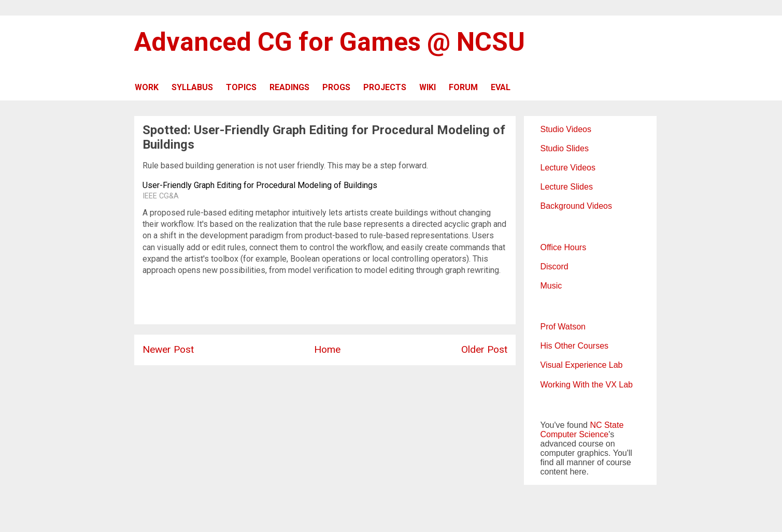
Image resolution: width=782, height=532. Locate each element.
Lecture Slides (567, 187)
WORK (147, 87)
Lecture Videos (568, 168)
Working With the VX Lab (587, 385)
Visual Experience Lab (582, 365)
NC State (607, 425)
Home (327, 349)
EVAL (501, 87)
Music (551, 286)
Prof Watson (563, 327)
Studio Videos (566, 129)
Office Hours (564, 247)
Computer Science (575, 434)
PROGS (336, 87)
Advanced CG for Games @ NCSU (330, 42)
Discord (554, 267)
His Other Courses (575, 346)
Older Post (484, 349)
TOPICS (241, 87)
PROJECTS (385, 87)
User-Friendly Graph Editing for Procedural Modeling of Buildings (260, 185)
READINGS (289, 87)
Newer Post (168, 349)
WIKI (428, 87)
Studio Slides (565, 148)
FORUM (463, 87)
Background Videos (576, 206)
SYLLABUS (192, 87)
